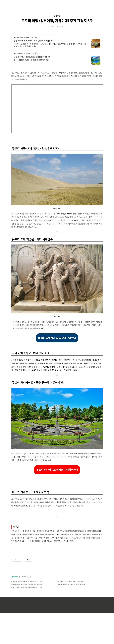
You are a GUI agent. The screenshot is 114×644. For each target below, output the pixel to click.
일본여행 (57, 16)
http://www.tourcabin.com (24, 54)
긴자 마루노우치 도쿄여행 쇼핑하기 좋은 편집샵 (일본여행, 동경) (72, 613)
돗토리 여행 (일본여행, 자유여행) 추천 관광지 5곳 (57, 21)
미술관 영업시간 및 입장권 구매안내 (57, 338)
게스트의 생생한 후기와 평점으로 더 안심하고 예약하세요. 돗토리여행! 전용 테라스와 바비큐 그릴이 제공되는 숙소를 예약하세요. (50, 45)
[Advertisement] (57, 567)
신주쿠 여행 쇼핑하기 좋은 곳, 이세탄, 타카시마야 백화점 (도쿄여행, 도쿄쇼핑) (26, 616)
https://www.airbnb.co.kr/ (24, 37)
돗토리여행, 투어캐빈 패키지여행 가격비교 (32, 57)
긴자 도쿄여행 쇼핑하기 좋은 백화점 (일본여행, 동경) (26, 619)
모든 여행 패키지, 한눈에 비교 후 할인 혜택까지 (31, 60)
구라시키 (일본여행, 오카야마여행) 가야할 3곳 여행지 (72, 616)
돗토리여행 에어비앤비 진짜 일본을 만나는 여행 (34, 41)
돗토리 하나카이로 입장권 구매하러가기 (57, 470)
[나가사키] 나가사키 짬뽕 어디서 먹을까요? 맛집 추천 (26, 613)
